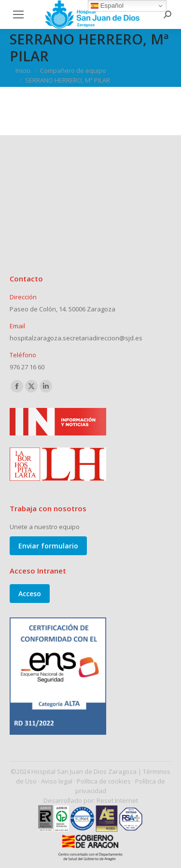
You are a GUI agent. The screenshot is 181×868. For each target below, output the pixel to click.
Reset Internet (117, 800)
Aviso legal (57, 781)
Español (107, 6)
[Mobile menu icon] (18, 14)
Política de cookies (104, 781)
